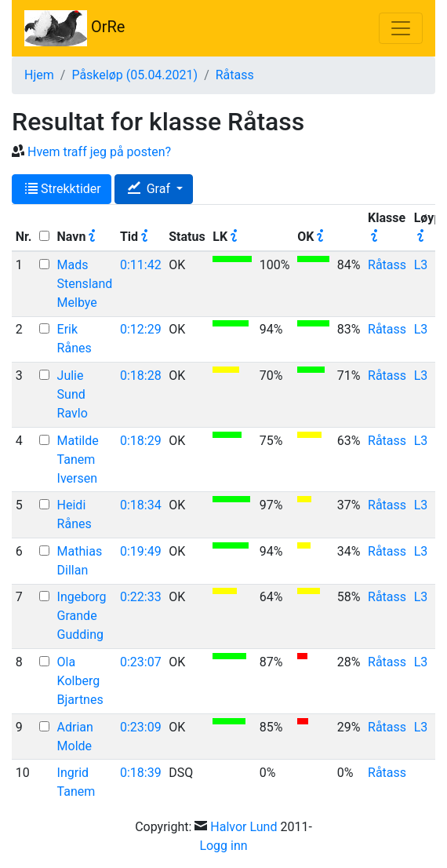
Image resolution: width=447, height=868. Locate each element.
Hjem (39, 75)
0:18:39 (141, 773)
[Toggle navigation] (401, 28)
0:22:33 (141, 597)
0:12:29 (141, 329)
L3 (421, 265)
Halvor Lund (243, 827)
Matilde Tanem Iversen (78, 460)
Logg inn (223, 846)
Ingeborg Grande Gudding (82, 616)
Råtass (235, 75)
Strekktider (63, 189)
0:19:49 (141, 551)
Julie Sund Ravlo (73, 394)
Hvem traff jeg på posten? (99, 152)
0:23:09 (141, 727)
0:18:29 (141, 441)
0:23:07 (141, 662)
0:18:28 (141, 376)
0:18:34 (141, 505)
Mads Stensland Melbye (85, 284)
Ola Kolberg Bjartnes (80, 681)
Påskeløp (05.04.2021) (134, 75)
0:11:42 (141, 265)
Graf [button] (151, 189)
